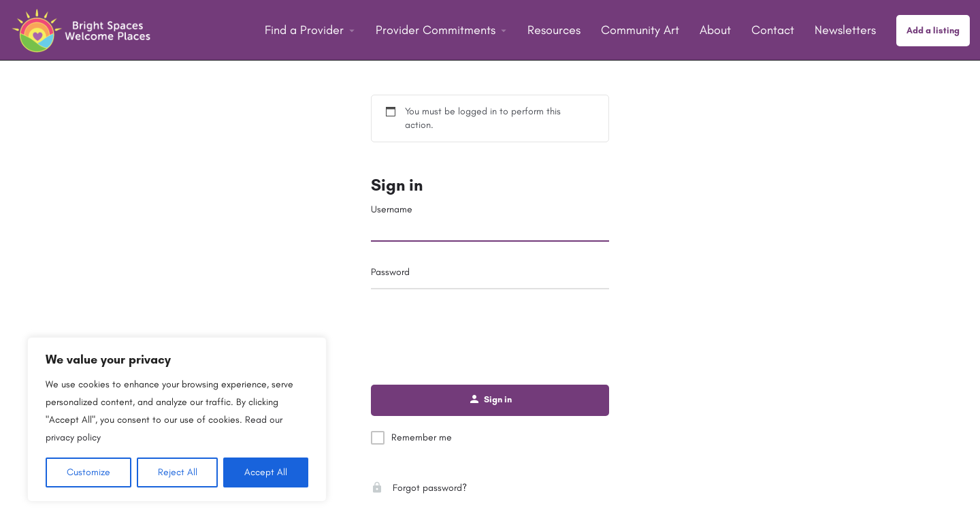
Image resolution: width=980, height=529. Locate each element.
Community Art (640, 30)
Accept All (266, 472)
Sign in (397, 185)
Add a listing (933, 30)
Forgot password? (419, 488)
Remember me (422, 437)
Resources (554, 30)
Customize (88, 472)
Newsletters (845, 30)
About (715, 30)
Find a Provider (304, 30)
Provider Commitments (436, 30)
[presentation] (490, 331)
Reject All (178, 472)
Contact (773, 30)
